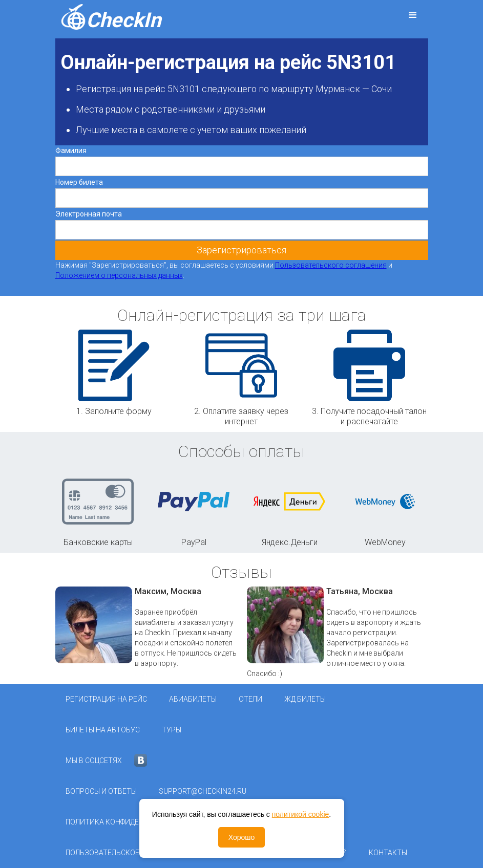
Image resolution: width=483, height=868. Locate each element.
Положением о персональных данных (119, 275)
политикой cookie (301, 814)
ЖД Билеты (305, 699)
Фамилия (71, 150)
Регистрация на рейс (106, 699)
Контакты (388, 853)
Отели (250, 699)
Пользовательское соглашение (127, 853)
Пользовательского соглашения (331, 265)
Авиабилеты (193, 699)
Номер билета (79, 182)
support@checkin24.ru (203, 791)
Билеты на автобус (103, 730)
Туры (172, 730)
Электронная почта (89, 214)
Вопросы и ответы (101, 791)
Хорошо (242, 837)
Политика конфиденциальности (129, 822)
